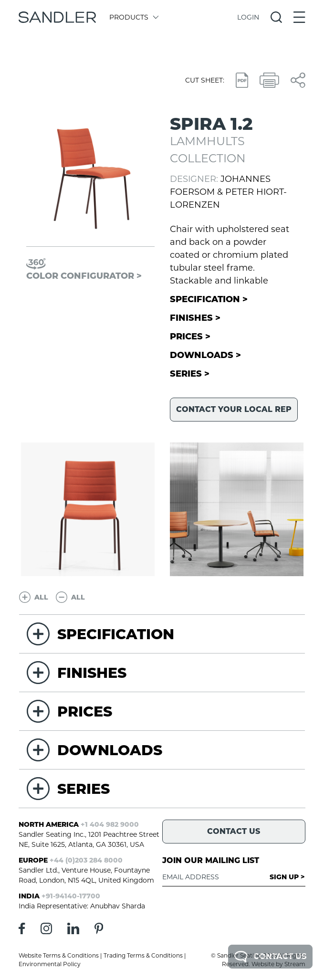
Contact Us (270, 957)
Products (133, 17)
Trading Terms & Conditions (143, 955)
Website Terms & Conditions (59, 955)
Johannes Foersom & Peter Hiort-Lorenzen (228, 192)
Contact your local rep (234, 409)
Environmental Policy (50, 964)
